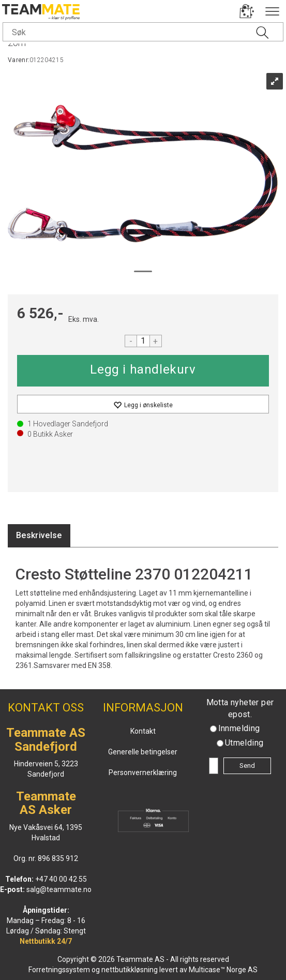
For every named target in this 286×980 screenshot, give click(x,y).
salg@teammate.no (59, 889)
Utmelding (244, 743)
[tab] (39, 536)
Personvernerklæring (143, 773)
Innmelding (239, 728)
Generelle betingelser (143, 752)
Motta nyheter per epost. (240, 708)
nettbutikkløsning (130, 970)
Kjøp (143, 371)
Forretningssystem (59, 970)
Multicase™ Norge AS (223, 970)
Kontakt (143, 731)
